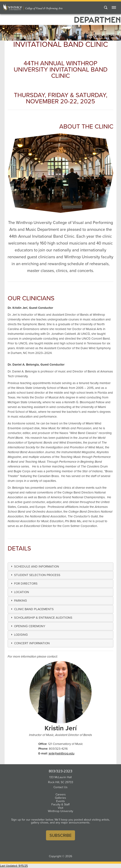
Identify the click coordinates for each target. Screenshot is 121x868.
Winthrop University (60, 811)
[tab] (60, 567)
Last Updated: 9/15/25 (14, 866)
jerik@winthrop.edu (62, 753)
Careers (61, 794)
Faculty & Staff (60, 804)
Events (60, 801)
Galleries (60, 798)
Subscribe (60, 835)
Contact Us (60, 787)
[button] (36, 566)
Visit (60, 808)
